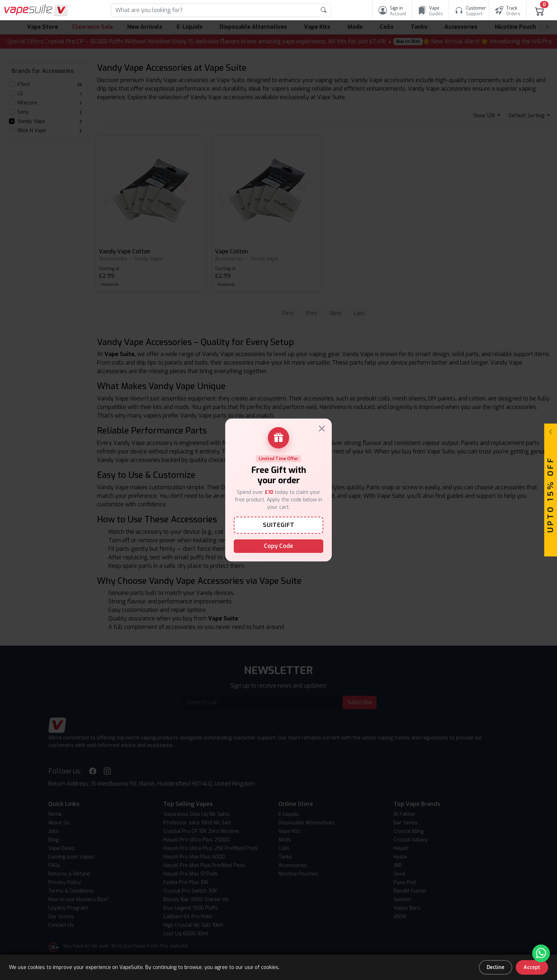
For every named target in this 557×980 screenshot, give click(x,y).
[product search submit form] (324, 10)
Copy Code (278, 546)
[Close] (322, 429)
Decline (496, 967)
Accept (532, 967)
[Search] (214, 10)
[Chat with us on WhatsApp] (541, 953)
